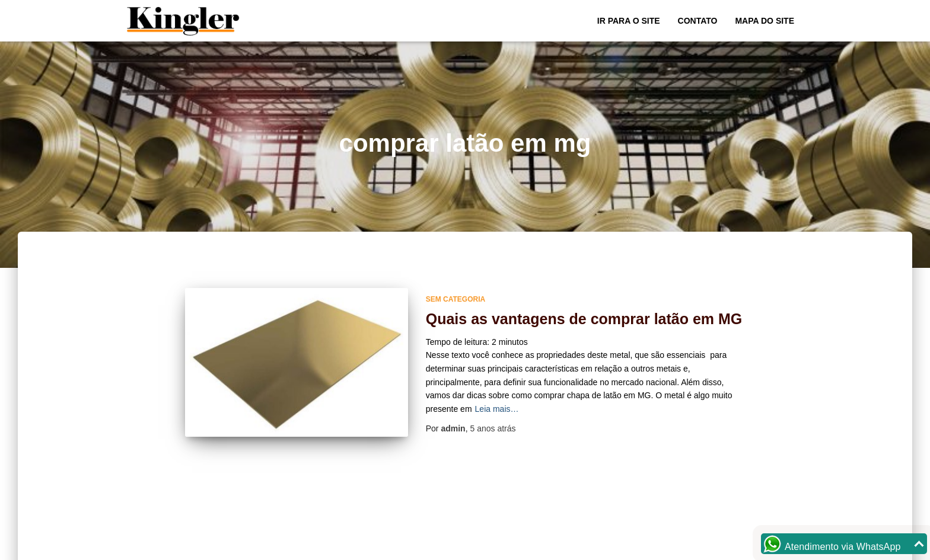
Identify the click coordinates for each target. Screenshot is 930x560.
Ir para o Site (629, 21)
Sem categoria (456, 299)
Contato (698, 21)
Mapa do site (765, 21)
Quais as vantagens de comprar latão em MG (584, 319)
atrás (493, 428)
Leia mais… (497, 409)
